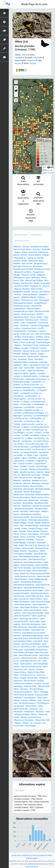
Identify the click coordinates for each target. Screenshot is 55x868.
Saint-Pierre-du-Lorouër (28, 655)
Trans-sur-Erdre (41, 695)
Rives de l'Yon (31, 545)
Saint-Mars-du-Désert (37, 627)
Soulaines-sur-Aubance (23, 683)
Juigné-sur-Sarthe (21, 373)
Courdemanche (20, 331)
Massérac (27, 480)
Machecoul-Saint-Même (39, 469)
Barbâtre (17, 263)
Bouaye (16, 283)
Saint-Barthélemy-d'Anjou (29, 557)
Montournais (19, 495)
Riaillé (21, 545)
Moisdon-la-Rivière (21, 486)
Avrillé (24, 261)
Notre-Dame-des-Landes (38, 520)
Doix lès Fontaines (43, 334)
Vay (41, 709)
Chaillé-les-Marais (29, 297)
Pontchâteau (33, 534)
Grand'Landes (33, 356)
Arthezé (24, 255)
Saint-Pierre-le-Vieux (29, 658)
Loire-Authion (43, 458)
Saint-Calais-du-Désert (33, 562)
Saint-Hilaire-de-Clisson (41, 602)
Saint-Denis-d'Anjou (40, 568)
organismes (36, 235)
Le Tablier (28, 455)
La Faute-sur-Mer (34, 399)
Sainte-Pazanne (21, 579)
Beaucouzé (38, 266)
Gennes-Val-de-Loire (31, 351)
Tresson (24, 700)
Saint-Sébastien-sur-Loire (31, 661)
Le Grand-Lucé (38, 430)
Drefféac (39, 337)
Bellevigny (36, 278)
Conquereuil (31, 323)
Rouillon (23, 551)
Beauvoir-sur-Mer (29, 275)
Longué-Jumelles (25, 464)
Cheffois (40, 314)
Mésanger (36, 483)
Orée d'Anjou (45, 526)
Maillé (16, 472)
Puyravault (31, 543)
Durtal (47, 337)
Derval (16, 334)
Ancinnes (37, 249)
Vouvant (38, 723)
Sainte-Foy (24, 574)
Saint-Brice (18, 562)
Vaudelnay (34, 709)
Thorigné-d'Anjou (36, 689)
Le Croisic (17, 430)
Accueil (14, 855)
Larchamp (27, 416)
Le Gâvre (27, 430)
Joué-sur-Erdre (19, 371)
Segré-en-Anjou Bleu (36, 672)
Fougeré (25, 348)
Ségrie (16, 675)
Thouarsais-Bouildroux (23, 692)
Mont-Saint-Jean (20, 500)
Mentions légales (32, 858)
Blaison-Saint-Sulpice (34, 280)
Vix (31, 723)
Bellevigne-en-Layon (22, 278)
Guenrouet (34, 362)
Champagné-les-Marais (23, 303)
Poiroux (24, 534)
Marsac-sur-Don (26, 478)
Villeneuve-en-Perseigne (23, 720)
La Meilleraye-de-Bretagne (33, 413)
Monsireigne (29, 489)
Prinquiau (40, 540)
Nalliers (45, 511)
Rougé (16, 551)
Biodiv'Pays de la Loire (34, 4)
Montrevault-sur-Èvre (40, 497)
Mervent (27, 483)
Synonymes (20, 790)
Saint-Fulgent (38, 590)
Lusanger (24, 469)
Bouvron (46, 286)
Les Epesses (27, 441)
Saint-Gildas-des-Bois (35, 596)
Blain (22, 280)
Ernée (16, 342)
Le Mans (38, 433)
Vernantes (40, 712)
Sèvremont (43, 678)
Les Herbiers (19, 444)
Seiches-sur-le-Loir (28, 675)
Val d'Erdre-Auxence (27, 703)
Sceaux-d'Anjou (20, 672)
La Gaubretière (38, 404)
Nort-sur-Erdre (36, 517)
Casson (16, 297)
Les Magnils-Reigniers (40, 447)
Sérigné (23, 678)
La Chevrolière (31, 396)
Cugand (42, 331)
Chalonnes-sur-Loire (29, 300)
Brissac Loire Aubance (41, 292)
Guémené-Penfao (21, 362)
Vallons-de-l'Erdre (21, 709)
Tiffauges (44, 692)
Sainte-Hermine (43, 576)
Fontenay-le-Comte (30, 345)
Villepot (25, 723)
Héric (26, 365)
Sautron (40, 669)
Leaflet (44, 173)
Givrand (33, 354)
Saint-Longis (35, 621)
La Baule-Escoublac (29, 376)
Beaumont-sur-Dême (23, 272)
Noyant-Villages (20, 523)
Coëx (23, 323)
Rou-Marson (33, 551)
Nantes (16, 514)
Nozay (31, 523)
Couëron (17, 328)
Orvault (17, 528)
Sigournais (18, 681)
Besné (16, 280)
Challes (16, 300)
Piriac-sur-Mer (33, 531)
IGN (51, 173)
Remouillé (41, 543)
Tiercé (36, 692)
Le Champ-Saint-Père (40, 427)
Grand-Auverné (20, 356)
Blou (46, 280)
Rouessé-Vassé (42, 548)
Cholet (39, 317)
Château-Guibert (33, 309)
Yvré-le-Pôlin (18, 726)
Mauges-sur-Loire (39, 480)
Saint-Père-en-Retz (28, 647)
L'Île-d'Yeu (32, 458)
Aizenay (26, 247)
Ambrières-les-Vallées (39, 247)
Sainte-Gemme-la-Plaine (40, 574)
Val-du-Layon (19, 706)
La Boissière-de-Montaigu (36, 379)
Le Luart (29, 433)
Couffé (41, 328)
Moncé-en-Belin (37, 486)
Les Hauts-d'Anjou (41, 441)
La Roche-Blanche (41, 416)
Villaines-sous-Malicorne (31, 717)
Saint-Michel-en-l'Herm (23, 641)
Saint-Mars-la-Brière (22, 630)
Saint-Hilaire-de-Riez (23, 605)
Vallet (40, 706)
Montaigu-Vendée (43, 489)
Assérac (45, 255)
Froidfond (34, 348)
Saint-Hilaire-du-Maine (29, 607)
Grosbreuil (22, 359)
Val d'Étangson (43, 703)
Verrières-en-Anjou (22, 714)
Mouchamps (28, 503)
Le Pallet (25, 435)
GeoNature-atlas (33, 864)
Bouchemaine (27, 283)
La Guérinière (29, 407)
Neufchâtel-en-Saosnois (31, 514)
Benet (44, 278)
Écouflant (17, 340)
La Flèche (25, 402)
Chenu (33, 317)
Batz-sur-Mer (27, 263)
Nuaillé (37, 523)
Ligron (24, 458)
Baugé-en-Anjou (41, 263)
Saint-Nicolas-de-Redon (31, 644)
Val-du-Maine (31, 706)
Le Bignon (25, 427)
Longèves (30, 461)
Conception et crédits (45, 855)
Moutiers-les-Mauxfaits (24, 509)
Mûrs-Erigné (35, 511)
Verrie (48, 712)
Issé (21, 368)
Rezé (15, 545)
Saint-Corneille (41, 565)
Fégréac (18, 345)
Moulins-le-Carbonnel (42, 506)
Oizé (22, 526)
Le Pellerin (35, 435)
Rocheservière (28, 548)
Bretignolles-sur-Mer (22, 292)
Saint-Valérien (26, 664)
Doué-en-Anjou (28, 337)
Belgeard (41, 275)
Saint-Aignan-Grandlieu (23, 554)
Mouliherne (27, 506)
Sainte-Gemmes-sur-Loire (25, 576)
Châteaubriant (19, 309)
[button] (16, 91)
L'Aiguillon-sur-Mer (32, 410)
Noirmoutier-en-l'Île (21, 517)
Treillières (17, 698)
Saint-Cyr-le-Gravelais (22, 568)
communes (21, 235)
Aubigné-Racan (20, 258)
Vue (44, 723)
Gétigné (25, 354)
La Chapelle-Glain (28, 390)
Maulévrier (18, 483)
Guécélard (39, 359)
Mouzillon (24, 511)
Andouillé (46, 249)
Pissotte (44, 531)
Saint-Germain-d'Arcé (40, 593)
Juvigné (17, 376)
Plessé (16, 534)
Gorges (41, 354)
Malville (40, 472)
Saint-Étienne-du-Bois (22, 590)
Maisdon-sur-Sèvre (28, 472)
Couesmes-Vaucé (29, 328)
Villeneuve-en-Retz (42, 720)
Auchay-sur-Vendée (35, 258)
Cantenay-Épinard (30, 294)
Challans (41, 297)
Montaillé (18, 492)
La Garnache (26, 404)
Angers (17, 252)
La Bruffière (36, 382)
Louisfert (23, 466)
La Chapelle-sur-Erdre (29, 393)
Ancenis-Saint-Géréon (22, 249)
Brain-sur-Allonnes (22, 289)
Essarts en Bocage (27, 342)
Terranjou (24, 689)
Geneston (17, 351)
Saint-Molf (38, 641)
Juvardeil (41, 373)
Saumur (32, 669)
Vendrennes (29, 712)
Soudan (41, 681)
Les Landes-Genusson (35, 444)
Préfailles (30, 540)
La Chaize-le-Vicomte (30, 385)
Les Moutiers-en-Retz (22, 449)
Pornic (23, 537)
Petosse (22, 531)
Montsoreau (34, 500)
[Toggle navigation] (6, 10)
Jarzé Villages (42, 368)
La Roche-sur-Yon (21, 418)
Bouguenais (46, 283)
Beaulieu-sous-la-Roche (23, 269)
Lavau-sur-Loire (28, 424)
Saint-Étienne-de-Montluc (34, 588)
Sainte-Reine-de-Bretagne (31, 582)
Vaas (39, 700)
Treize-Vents (42, 698)
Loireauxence (19, 461)
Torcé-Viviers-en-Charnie (23, 695)
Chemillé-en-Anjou (21, 317)
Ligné (36, 455)
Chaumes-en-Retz (42, 311)
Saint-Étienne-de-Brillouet (24, 585)
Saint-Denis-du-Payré (22, 571)
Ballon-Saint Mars (36, 261)
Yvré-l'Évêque (31, 726)
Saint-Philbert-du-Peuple (23, 652)
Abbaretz (17, 247)
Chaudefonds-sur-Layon (23, 311)
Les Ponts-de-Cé (39, 449)
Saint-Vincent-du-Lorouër (31, 667)
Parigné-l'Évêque (36, 528)
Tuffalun (32, 700)
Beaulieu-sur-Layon (42, 269)
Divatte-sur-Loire (27, 334)
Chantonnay (36, 306)
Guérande (43, 362)
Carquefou (43, 294)
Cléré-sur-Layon (32, 320)
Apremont (33, 252)
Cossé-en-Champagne (40, 325)
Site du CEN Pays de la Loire (27, 855)
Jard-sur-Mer (29, 368)
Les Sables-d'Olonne (29, 452)
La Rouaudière (35, 418)
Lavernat (39, 424)
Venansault (18, 712)
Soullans (38, 683)
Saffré (42, 551)
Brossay (18, 294)
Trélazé (16, 700)
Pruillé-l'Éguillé (19, 543)
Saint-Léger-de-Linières (29, 619)
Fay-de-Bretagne (43, 342)
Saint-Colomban (27, 565)
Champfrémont (40, 303)
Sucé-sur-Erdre (30, 686)
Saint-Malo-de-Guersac (31, 624)
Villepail (18, 723)
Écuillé (25, 340)
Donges (18, 337)
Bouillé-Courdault (21, 286)
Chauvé (16, 314)
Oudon (24, 528)
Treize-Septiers (29, 698)
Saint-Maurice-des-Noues (32, 636)
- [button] (16, 95)
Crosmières (32, 331)
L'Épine (43, 435)
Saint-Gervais (19, 596)
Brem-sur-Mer (37, 289)
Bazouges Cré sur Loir (23, 266)
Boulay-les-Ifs (36, 286)
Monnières (18, 489)
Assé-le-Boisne (34, 255)
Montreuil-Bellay (42, 495)
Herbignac (18, 365)
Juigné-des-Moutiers (36, 371)
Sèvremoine (33, 678)
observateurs (22, 241)
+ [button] (16, 87)
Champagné (44, 300)
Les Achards (39, 438)
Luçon (16, 469)
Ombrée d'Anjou (32, 526)
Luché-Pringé (41, 466)
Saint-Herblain (36, 599)
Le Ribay (29, 438)
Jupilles (33, 373)
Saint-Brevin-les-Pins (37, 559)
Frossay (43, 348)
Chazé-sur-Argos (28, 314)
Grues (31, 359)
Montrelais (30, 495)
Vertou (34, 714)
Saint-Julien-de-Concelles (33, 613)
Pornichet (31, 537)
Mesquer (45, 483)
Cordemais (24, 325)
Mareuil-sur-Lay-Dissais (31, 475)
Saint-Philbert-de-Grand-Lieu (36, 650)
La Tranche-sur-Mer (32, 421)
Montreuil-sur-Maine (22, 497)
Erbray (32, 340)
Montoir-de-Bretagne (32, 492)
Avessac (17, 261)
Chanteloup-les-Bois (22, 306)
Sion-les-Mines (30, 681)
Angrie (24, 252)
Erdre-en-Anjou (42, 340)
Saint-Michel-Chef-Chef (39, 638)
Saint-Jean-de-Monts (33, 610)
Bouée (37, 283)
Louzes (32, 466)
